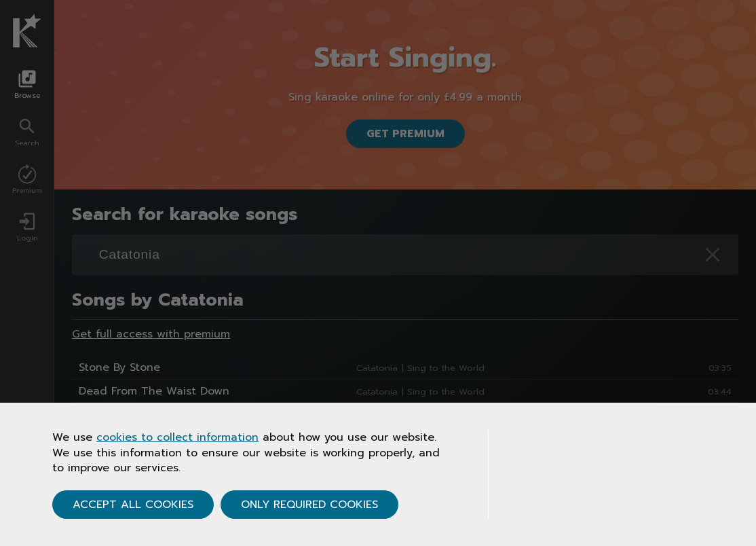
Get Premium (405, 134)
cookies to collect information (177, 437)
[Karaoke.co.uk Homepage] (27, 31)
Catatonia (377, 368)
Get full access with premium (151, 334)
